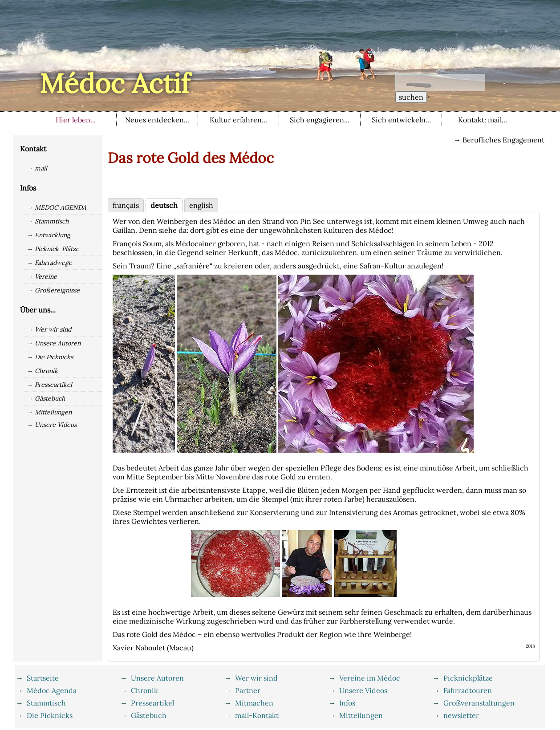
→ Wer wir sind (49, 329)
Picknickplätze (468, 678)
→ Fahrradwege (49, 263)
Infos (347, 703)
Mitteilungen (361, 715)
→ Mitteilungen (49, 412)
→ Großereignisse (53, 290)
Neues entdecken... (157, 120)
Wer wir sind (256, 678)
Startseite (43, 678)
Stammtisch (46, 703)
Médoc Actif (115, 83)
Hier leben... (76, 120)
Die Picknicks (50, 715)
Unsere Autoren (157, 678)
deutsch (164, 205)
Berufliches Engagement (503, 140)
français (126, 205)
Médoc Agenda (52, 690)
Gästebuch (149, 715)
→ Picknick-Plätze (53, 249)
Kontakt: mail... (483, 120)
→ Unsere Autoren (54, 343)
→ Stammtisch (48, 221)
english (201, 205)
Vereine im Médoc (370, 678)
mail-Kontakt (257, 715)
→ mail (37, 168)
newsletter (461, 715)
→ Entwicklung (49, 235)
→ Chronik (42, 371)
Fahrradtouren (468, 690)
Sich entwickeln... (401, 120)
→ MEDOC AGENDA (57, 207)
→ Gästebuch (46, 398)
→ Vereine (42, 276)
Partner (248, 690)
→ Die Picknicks (50, 357)
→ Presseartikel (49, 385)
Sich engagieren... (320, 120)
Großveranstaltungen (479, 703)
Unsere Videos (363, 690)
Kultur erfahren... (238, 120)
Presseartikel (152, 703)
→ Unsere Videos (52, 425)
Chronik (144, 690)
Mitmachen (254, 703)
